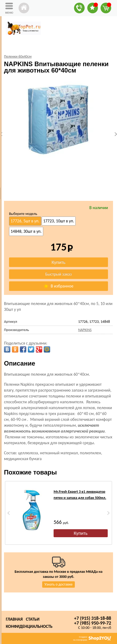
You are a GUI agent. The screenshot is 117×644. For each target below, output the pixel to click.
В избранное (58, 286)
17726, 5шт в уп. (25, 221)
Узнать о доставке (59, 584)
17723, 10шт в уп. (59, 221)
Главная (14, 619)
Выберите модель (23, 214)
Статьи (32, 619)
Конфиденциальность (29, 626)
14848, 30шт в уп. (26, 231)
